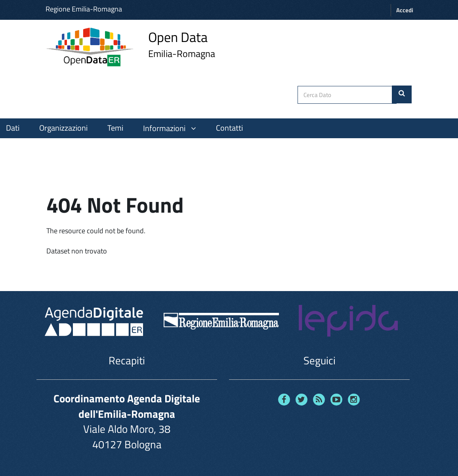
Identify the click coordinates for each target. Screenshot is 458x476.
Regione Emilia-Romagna (84, 9)
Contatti (229, 128)
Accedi (405, 10)
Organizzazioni (63, 128)
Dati (13, 128)
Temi (115, 128)
